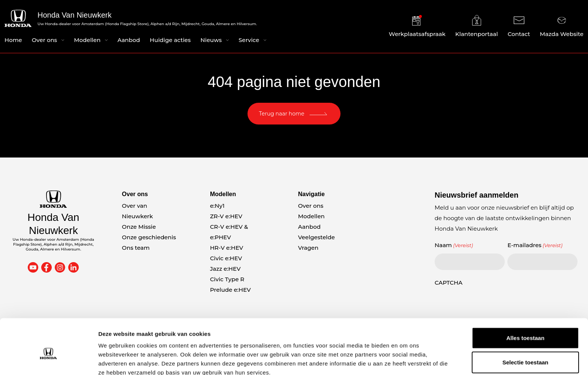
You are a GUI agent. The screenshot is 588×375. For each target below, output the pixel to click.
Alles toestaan (525, 301)
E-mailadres (535, 245)
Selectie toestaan (526, 326)
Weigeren (525, 350)
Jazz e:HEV (225, 269)
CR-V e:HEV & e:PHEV (229, 232)
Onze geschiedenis (149, 237)
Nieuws (211, 41)
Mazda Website (562, 27)
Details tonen (405, 360)
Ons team (136, 248)
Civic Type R (227, 279)
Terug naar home (282, 114)
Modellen (87, 41)
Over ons (44, 41)
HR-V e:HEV (227, 248)
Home (13, 41)
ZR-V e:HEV (226, 216)
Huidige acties (170, 41)
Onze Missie (139, 227)
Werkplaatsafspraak (417, 27)
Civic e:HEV (226, 258)
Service (249, 41)
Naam (454, 245)
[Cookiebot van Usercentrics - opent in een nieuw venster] (49, 360)
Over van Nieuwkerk (137, 211)
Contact (519, 27)
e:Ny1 (217, 206)
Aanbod (129, 41)
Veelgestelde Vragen (316, 242)
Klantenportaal (477, 27)
